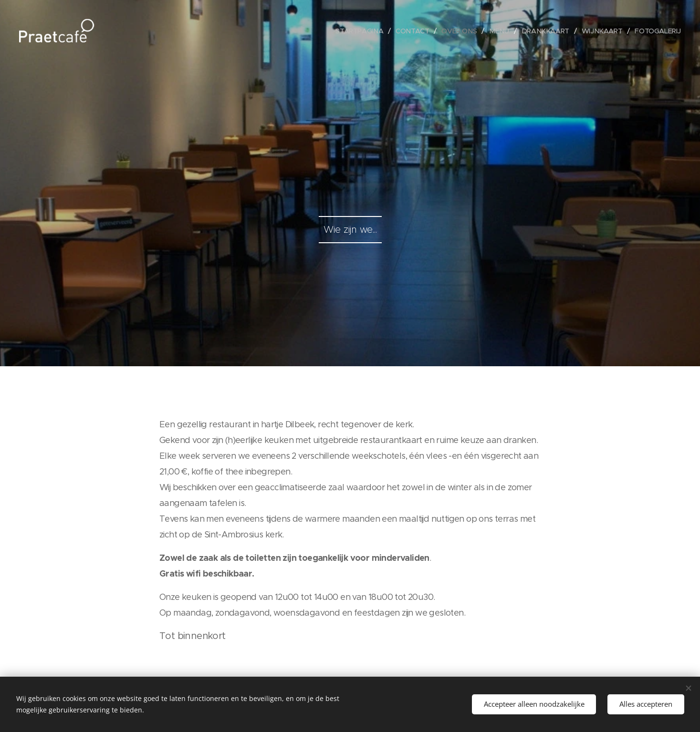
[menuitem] (352, 31)
